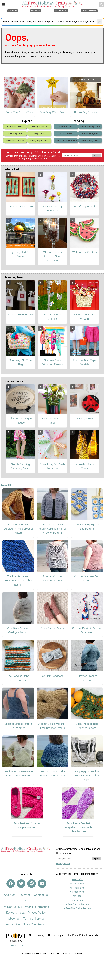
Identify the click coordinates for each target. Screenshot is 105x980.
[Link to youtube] (42, 884)
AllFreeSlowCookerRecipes (77, 908)
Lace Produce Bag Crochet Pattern (87, 726)
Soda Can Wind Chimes (52, 317)
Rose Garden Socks (52, 628)
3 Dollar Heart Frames (21, 315)
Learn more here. (15, 945)
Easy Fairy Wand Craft (52, 112)
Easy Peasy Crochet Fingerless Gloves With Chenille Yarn (78, 827)
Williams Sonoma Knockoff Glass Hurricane (52, 256)
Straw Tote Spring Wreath (84, 317)
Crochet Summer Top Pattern (87, 578)
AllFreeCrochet (77, 884)
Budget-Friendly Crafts (90, 126)
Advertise (25, 895)
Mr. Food (77, 896)
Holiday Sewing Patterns (66, 140)
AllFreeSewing (77, 892)
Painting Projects (90, 134)
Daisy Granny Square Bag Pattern (87, 527)
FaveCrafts (77, 880)
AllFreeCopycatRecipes (77, 904)
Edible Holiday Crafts (90, 140)
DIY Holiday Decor (15, 134)
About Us (9, 895)
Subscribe (13, 919)
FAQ (26, 901)
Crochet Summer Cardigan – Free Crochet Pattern (18, 529)
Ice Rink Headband (52, 676)
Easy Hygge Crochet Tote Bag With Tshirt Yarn (87, 776)
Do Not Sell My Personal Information (26, 907)
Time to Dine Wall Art (20, 206)
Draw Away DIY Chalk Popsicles (52, 466)
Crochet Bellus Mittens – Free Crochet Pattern (52, 726)
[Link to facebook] (11, 884)
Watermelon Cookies (85, 252)
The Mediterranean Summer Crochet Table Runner (18, 580)
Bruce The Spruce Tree (19, 112)
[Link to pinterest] (32, 884)
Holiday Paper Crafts (39, 140)
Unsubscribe (12, 924)
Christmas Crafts (15, 126)
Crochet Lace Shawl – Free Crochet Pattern (52, 774)
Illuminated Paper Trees (85, 466)
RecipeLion (77, 900)
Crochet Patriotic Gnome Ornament (87, 630)
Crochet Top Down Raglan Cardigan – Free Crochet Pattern (52, 529)
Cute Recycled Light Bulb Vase (52, 209)
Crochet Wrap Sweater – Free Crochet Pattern (18, 774)
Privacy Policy (25, 159)
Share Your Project (35, 924)
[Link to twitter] (21, 884)
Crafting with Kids (39, 126)
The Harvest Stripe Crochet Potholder (18, 678)
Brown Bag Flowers (86, 112)
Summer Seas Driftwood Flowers (52, 362)
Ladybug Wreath (84, 419)
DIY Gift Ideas (66, 134)
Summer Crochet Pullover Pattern (87, 678)
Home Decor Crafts (15, 140)
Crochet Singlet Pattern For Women (18, 726)
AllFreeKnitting (77, 888)
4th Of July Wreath (84, 206)
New (6, 485)
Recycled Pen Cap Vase (52, 421)
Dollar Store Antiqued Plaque (20, 421)
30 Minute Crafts (66, 126)
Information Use (39, 159)
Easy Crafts (39, 134)
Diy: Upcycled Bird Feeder (20, 254)
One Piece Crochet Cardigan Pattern (18, 630)
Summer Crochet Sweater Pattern (52, 578)
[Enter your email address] (73, 859)
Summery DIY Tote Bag (20, 362)
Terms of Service (34, 919)
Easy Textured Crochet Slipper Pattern (27, 825)
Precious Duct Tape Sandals (85, 362)
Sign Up (97, 155)
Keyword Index (15, 913)
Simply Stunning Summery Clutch (21, 466)
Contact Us (41, 895)
